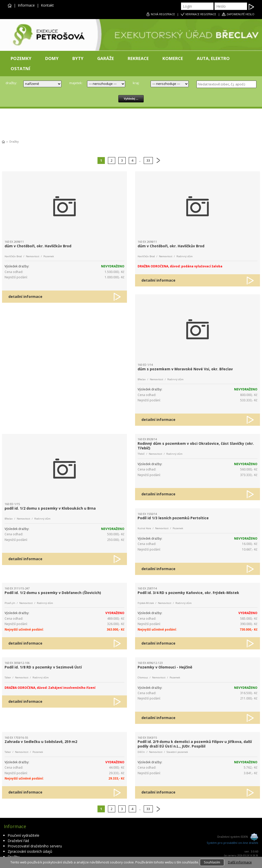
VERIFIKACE (201, 14)
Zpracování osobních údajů (30, 851)
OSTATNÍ (20, 68)
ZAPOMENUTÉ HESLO (240, 14)
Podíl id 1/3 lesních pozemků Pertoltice (173, 518)
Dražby (14, 141)
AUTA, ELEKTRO (213, 58)
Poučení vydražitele (23, 835)
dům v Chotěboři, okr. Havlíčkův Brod (38, 246)
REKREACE (138, 58)
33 (148, 161)
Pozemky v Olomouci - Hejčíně (165, 667)
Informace (26, 5)
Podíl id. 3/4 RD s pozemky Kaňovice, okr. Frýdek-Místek (188, 593)
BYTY (78, 58)
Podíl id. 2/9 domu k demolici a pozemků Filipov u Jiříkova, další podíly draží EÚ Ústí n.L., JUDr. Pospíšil (195, 744)
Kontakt (47, 5)
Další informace (240, 862)
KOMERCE (173, 58)
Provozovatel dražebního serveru (35, 846)
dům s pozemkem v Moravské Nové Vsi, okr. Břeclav (185, 369)
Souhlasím (212, 862)
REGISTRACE (163, 14)
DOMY (52, 58)
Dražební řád (18, 841)
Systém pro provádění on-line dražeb (232, 843)
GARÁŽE (106, 58)
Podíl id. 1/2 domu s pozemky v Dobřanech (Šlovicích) (53, 593)
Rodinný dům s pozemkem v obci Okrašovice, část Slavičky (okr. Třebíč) (196, 446)
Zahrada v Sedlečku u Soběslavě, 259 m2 (41, 742)
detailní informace (25, 296)
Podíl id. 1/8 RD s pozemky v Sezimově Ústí (43, 667)
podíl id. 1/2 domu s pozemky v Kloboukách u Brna (50, 508)
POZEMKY (21, 58)
